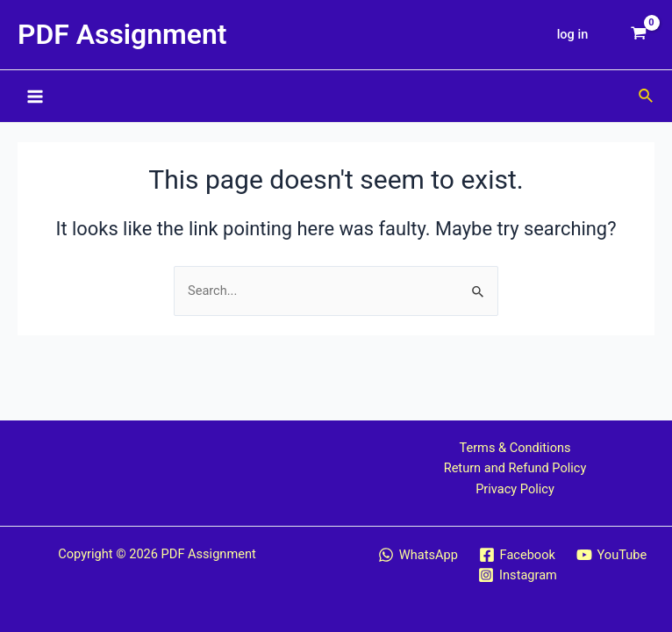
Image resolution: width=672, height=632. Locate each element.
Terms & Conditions (515, 448)
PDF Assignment (122, 34)
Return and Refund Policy (515, 468)
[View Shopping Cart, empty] (639, 35)
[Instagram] (517, 575)
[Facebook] (517, 555)
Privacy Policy (515, 489)
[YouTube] (611, 555)
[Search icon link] (647, 96)
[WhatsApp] (418, 555)
